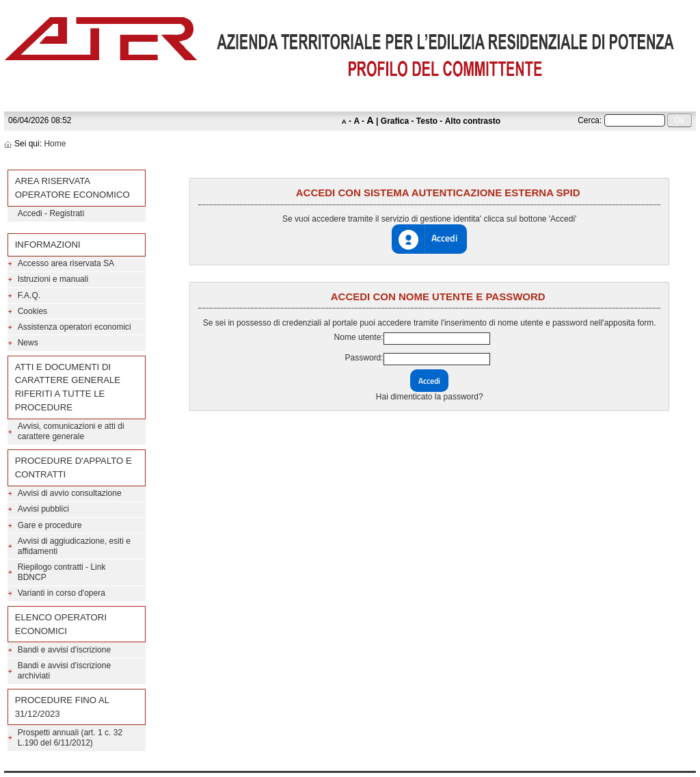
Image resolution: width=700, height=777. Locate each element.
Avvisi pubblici (43, 509)
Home (55, 144)
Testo (427, 121)
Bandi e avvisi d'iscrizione (64, 650)
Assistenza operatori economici (75, 327)
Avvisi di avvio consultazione (70, 493)
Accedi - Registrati (51, 213)
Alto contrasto (473, 121)
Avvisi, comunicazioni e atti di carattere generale (71, 431)
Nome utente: (359, 337)
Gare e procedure (50, 525)
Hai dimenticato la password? (430, 397)
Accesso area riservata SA (66, 263)
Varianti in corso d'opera (62, 593)
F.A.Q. (29, 295)
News (28, 343)
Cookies (32, 311)
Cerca (589, 120)
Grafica (395, 121)
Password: (364, 358)
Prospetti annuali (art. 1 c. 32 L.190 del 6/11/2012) (70, 738)
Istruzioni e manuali (53, 279)
